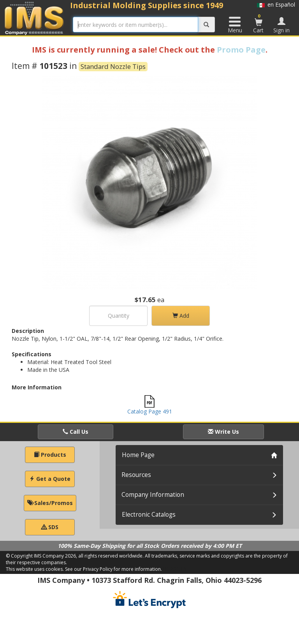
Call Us (76, 432)
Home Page (138, 455)
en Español (276, 4)
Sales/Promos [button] (50, 503)
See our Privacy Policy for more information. (113, 569)
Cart (259, 23)
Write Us (223, 432)
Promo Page (241, 50)
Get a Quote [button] (50, 479)
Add (181, 316)
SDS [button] (50, 527)
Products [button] (50, 455)
